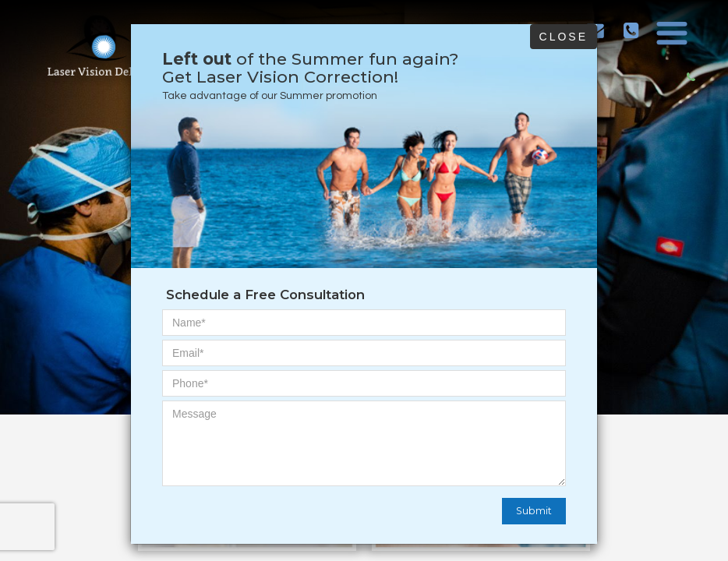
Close (564, 37)
